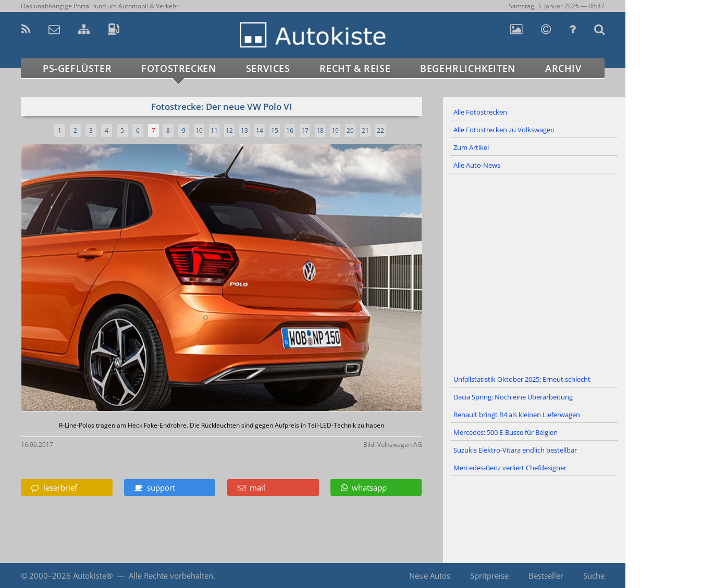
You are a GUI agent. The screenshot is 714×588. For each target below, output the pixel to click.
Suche (594, 576)
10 (199, 130)
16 (290, 130)
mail (251, 487)
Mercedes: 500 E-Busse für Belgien (506, 432)
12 (229, 130)
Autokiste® (93, 576)
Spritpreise (489, 576)
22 (380, 130)
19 (335, 130)
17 (305, 130)
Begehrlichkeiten (468, 68)
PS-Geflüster (77, 68)
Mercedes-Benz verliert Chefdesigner (510, 468)
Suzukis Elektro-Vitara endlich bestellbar (515, 450)
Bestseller (546, 576)
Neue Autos (430, 576)
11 (214, 130)
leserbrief (54, 487)
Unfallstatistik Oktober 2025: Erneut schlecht (522, 379)
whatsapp (364, 487)
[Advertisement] (534, 272)
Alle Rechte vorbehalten (171, 576)
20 (350, 130)
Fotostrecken (178, 68)
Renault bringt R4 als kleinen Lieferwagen (517, 415)
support (155, 487)
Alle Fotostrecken (480, 112)
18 (320, 130)
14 (260, 130)
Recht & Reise (355, 68)
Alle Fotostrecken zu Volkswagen (504, 130)
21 (365, 130)
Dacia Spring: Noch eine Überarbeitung (513, 397)
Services (268, 68)
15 (275, 130)
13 (244, 130)
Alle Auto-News (477, 165)
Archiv (563, 68)
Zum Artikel (471, 147)
